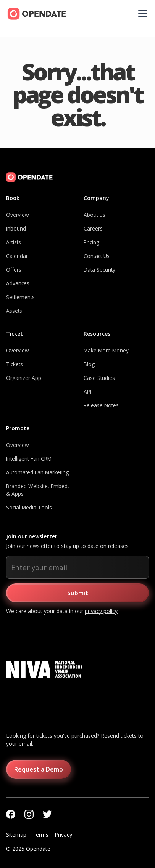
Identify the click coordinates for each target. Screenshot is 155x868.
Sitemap (16, 835)
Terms (40, 835)
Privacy (63, 835)
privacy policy (101, 611)
